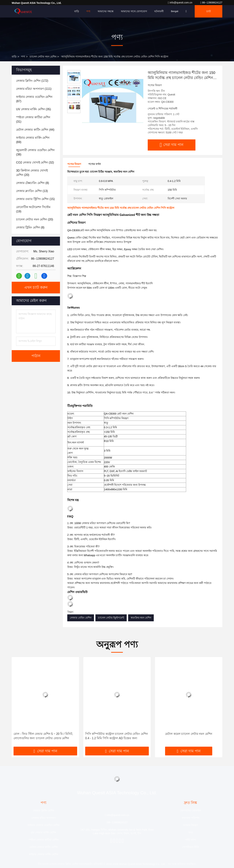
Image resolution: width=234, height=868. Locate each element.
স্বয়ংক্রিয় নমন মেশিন (141, 618)
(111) (34, 89)
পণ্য (88, 11)
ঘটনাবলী (159, 11)
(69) (33, 140)
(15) (35, 199)
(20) (32, 173)
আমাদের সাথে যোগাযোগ (134, 11)
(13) (32, 191)
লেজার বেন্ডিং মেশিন (81, 618)
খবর (191, 832)
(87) (34, 99)
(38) (35, 152)
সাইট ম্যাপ (190, 840)
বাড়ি (77, 11)
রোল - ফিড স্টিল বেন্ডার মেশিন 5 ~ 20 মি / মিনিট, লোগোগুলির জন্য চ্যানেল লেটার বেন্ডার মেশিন (43, 736)
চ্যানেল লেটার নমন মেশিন (43, 57)
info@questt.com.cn (180, 3)
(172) (32, 81)
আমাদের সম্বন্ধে (106, 11)
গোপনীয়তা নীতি (191, 847)
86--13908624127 (211, 3)
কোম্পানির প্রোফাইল (191, 811)
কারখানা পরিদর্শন (190, 818)
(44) (35, 130)
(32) (35, 162)
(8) (33, 183)
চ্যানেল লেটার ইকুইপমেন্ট (111, 618)
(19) (33, 209)
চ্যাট (209, 11)
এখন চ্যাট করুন (36, 288)
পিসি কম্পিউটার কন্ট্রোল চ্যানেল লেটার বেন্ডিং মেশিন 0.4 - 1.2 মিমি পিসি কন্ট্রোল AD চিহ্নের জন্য (117, 736)
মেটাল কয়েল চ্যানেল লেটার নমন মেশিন (189, 734)
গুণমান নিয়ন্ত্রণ (190, 825)
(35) (33, 109)
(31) (33, 119)
